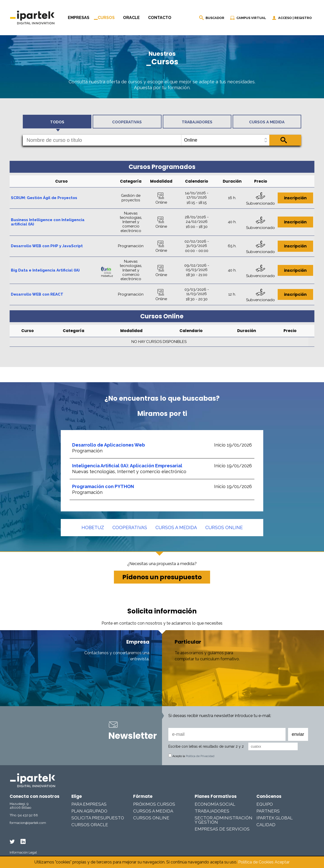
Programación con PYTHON (103, 486)
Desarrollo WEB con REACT (37, 294)
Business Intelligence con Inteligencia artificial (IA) (48, 222)
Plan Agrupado (89, 811)
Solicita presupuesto (98, 818)
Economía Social (215, 804)
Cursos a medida (176, 527)
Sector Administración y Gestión (224, 820)
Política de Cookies (256, 862)
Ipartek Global (275, 818)
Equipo (265, 804)
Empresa (138, 642)
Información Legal (23, 852)
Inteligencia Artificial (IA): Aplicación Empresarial (127, 466)
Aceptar (282, 862)
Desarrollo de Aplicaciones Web (109, 445)
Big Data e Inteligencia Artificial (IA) (45, 270)
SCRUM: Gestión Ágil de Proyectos (44, 198)
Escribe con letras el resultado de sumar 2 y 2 (206, 746)
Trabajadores (212, 811)
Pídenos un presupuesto (162, 577)
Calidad (266, 825)
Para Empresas (89, 804)
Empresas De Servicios (222, 829)
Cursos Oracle (90, 825)
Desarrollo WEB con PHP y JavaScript (47, 246)
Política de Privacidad (200, 756)
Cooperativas (130, 527)
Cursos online (224, 527)
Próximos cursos (154, 804)
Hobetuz (93, 527)
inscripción (295, 198)
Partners (268, 811)
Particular (188, 642)
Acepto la (191, 756)
